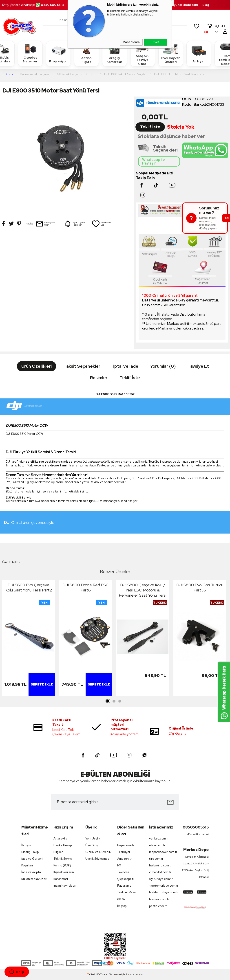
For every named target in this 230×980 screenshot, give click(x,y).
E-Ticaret (103, 974)
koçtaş (122, 906)
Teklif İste (150, 127)
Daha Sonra (131, 42)
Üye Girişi (92, 845)
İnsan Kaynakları (65, 886)
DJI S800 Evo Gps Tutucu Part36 (200, 587)
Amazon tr (125, 859)
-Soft (92, 974)
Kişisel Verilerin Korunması (64, 876)
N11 (119, 865)
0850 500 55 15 (50, 5)
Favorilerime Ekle (101, 224)
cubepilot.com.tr (160, 872)
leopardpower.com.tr (163, 852)
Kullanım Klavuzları (34, 879)
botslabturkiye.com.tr (163, 892)
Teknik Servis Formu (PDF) (63, 862)
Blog (206, 5)
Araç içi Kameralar (115, 54)
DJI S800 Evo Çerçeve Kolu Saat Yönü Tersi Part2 (29, 587)
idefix (121, 899)
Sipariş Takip (30, 852)
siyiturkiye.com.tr (161, 879)
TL (217, 26)
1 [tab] (108, 701)
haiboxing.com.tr (160, 865)
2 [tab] (114, 701)
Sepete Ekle (42, 684)
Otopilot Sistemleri (30, 54)
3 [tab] (120, 701)
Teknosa (123, 872)
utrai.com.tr (157, 845)
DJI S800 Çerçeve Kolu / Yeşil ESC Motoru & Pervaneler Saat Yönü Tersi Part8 (143, 590)
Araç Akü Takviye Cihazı (143, 54)
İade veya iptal (31, 872)
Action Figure (86, 54)
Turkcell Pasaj (127, 892)
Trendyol (124, 852)
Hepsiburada (126, 845)
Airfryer (199, 54)
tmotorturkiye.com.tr (163, 886)
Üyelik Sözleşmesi (97, 859)
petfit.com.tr (158, 906)
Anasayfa (60, 838)
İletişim (26, 845)
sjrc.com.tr (156, 859)
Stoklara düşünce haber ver (171, 136)
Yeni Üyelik (93, 838)
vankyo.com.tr (159, 838)
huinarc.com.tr (159, 899)
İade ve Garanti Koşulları (32, 862)
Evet (156, 42)
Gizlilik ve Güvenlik (98, 852)
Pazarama (124, 886)
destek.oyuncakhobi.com (179, 5)
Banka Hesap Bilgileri (63, 849)
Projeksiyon (58, 54)
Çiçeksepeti (125, 879)
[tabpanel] (29, 639)
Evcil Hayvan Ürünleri (171, 54)
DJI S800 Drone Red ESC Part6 (86, 587)
